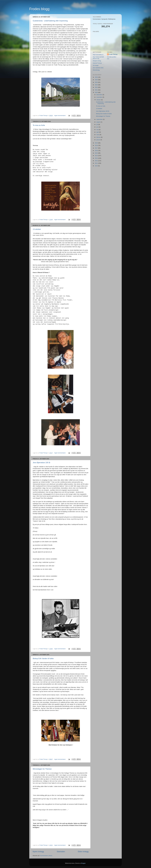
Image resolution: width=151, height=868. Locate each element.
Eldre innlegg (83, 852)
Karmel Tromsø (97, 63)
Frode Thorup (113, 54)
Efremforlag (96, 70)
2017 (96, 148)
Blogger (83, 863)
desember (99, 95)
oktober (99, 100)
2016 (96, 151)
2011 (96, 163)
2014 (96, 156)
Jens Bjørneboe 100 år (42, 463)
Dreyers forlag (97, 61)
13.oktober (37, 229)
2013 (96, 158)
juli (97, 124)
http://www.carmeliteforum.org (98, 58)
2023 (96, 85)
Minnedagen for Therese (42, 769)
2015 (96, 153)
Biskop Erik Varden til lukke (43, 659)
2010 (96, 166)
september (100, 119)
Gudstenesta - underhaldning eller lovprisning (50, 21)
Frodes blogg (39, 9)
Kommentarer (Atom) (46, 856)
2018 (96, 145)
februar (99, 137)
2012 (96, 161)
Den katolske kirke (98, 68)
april (98, 132)
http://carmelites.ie (98, 55)
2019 (96, 143)
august (99, 122)
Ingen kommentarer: (60, 115)
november (99, 97)
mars (98, 135)
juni (98, 127)
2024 (96, 82)
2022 (96, 87)
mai (98, 130)
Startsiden (61, 852)
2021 (96, 90)
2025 (96, 80)
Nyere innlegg (38, 852)
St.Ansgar (96, 65)
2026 (96, 77)
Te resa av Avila (39, 125)
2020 (96, 92)
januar (98, 140)
